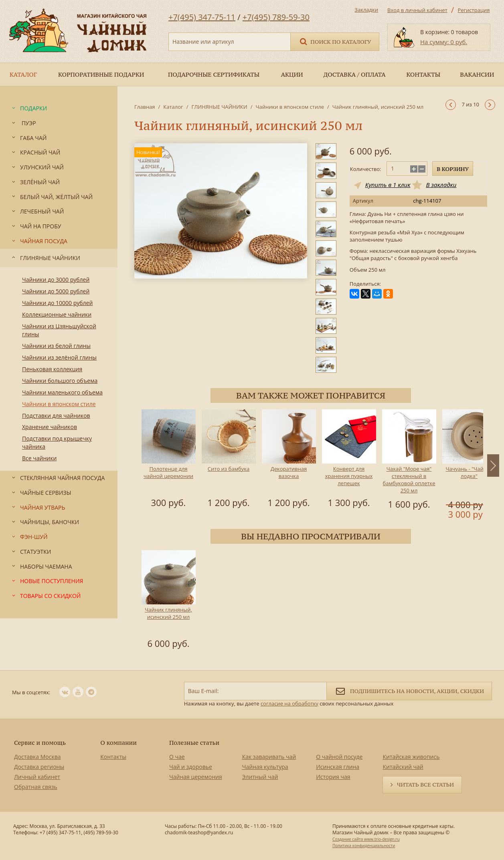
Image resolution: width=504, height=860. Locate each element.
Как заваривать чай (269, 757)
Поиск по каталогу (335, 41)
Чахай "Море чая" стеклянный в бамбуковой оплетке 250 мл (409, 480)
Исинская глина (338, 767)
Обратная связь (36, 787)
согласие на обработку (289, 703)
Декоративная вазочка (289, 472)
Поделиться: (365, 284)
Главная (145, 107)
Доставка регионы (39, 767)
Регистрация (474, 10)
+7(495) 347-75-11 (202, 17)
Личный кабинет (37, 777)
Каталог (173, 107)
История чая (333, 777)
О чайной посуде (339, 757)
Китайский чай (403, 767)
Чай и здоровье (191, 767)
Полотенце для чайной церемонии (168, 472)
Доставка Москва (37, 757)
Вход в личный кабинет (417, 10)
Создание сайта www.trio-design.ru (366, 839)
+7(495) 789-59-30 (276, 17)
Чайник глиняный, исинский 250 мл (168, 613)
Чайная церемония (196, 777)
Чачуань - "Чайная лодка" (469, 472)
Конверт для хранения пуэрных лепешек (349, 476)
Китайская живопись (411, 757)
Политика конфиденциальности (364, 846)
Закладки (366, 10)
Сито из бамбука (229, 469)
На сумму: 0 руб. (444, 42)
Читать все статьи (425, 785)
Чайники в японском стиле (290, 107)
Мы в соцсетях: (31, 692)
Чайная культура (265, 767)
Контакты (113, 757)
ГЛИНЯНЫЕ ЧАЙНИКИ (219, 107)
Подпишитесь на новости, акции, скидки (409, 690)
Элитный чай (260, 777)
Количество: (366, 169)
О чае (177, 757)
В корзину (453, 169)
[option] (168, 460)
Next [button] (493, 466)
